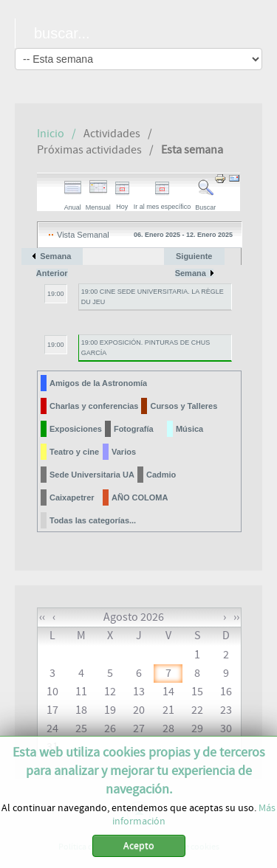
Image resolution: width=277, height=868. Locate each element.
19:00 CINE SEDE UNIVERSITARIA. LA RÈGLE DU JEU (153, 297)
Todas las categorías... (93, 520)
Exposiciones (76, 429)
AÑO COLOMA (140, 497)
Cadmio (161, 475)
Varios (124, 452)
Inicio (51, 134)
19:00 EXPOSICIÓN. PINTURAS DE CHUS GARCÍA (146, 348)
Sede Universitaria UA (92, 475)
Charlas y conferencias (94, 406)
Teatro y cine (74, 452)
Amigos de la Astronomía (98, 383)
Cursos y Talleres (184, 406)
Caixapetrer (72, 497)
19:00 (56, 294)
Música (189, 429)
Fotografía (134, 429)
